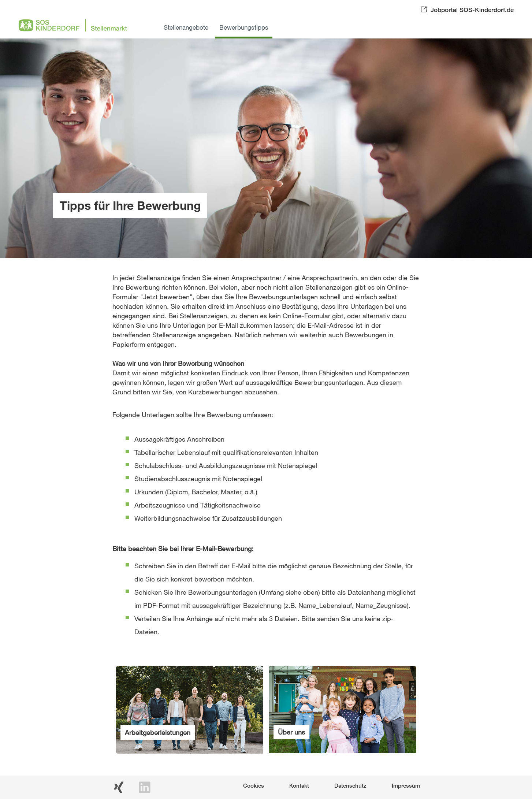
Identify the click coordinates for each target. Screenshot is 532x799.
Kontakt (299, 785)
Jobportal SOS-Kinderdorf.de (472, 10)
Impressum (406, 785)
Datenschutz (350, 785)
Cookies (254, 785)
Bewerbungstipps (244, 27)
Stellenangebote (186, 27)
